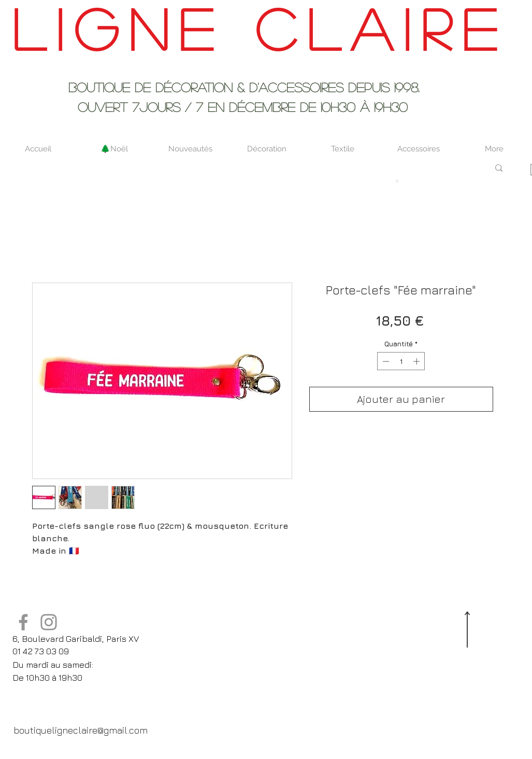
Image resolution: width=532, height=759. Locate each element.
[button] (397, 181)
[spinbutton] (401, 361)
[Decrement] (385, 361)
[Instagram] (49, 622)
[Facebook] (23, 622)
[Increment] (418, 361)
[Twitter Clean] (56, 752)
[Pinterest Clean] (77, 752)
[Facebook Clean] (35, 752)
